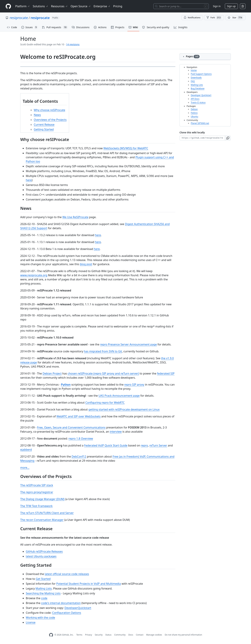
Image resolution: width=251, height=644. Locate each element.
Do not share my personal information (183, 635)
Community (120, 635)
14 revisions (73, 44)
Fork (214, 18)
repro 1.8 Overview (81, 439)
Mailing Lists (44, 588)
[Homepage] (8, 6)
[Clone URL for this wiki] (202, 138)
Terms (79, 635)
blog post (86, 264)
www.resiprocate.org (34, 275)
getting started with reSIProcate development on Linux (124, 409)
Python (66, 385)
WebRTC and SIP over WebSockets (79, 416)
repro (144, 445)
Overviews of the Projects (50, 120)
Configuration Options (67, 613)
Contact (140, 635)
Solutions (41, 6)
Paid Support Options (201, 74)
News (37, 115)
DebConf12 (79, 456)
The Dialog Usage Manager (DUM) (42, 499)
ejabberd (26, 450)
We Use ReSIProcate (75, 217)
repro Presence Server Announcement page (128, 344)
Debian (194, 109)
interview (116, 432)
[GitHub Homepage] (51, 635)
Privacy (89, 635)
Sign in (217, 6)
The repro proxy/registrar (37, 492)
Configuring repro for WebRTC (105, 403)
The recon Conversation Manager (42, 520)
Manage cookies (154, 635)
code (44, 598)
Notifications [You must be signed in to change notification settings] (192, 18)
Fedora (194, 113)
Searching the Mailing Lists (43, 593)
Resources (59, 6)
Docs (131, 635)
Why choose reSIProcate (50, 110)
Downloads (196, 78)
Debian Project (52, 373)
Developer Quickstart (201, 95)
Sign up (231, 6)
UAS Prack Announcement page (119, 396)
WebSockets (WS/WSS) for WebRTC (126, 148)
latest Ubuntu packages (41, 556)
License (31, 622)
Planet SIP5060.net (200, 123)
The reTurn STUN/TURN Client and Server (47, 513)
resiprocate (19, 18)
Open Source (81, 6)
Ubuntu (194, 117)
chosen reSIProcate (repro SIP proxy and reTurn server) (103, 373)
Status (108, 635)
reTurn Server (158, 445)
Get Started (43, 579)
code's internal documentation (61, 603)
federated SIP (166, 373)
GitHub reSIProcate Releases (44, 551)
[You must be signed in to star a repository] (235, 18)
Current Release (44, 125)
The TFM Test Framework (36, 506)
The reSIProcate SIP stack (37, 485)
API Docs (195, 99)
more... (25, 468)
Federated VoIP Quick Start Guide (106, 445)
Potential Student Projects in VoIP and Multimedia (89, 584)
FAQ (193, 81)
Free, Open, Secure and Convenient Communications (71, 427)
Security (99, 635)
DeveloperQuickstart (78, 608)
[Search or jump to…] (181, 6)
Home (194, 70)
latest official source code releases (67, 574)
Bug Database (198, 88)
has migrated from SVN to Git (103, 351)
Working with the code (40, 618)
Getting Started (44, 129)
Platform (23, 6)
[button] (228, 138)
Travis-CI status (198, 102)
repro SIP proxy (134, 385)
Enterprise (102, 6)
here (29, 180)
